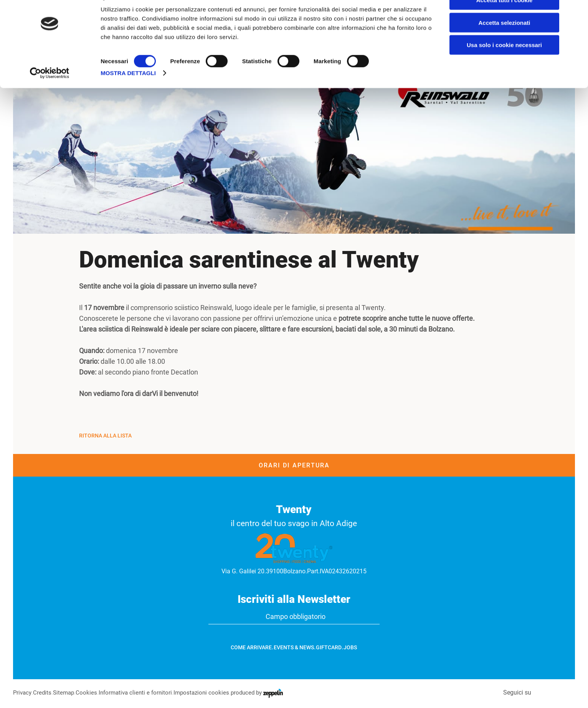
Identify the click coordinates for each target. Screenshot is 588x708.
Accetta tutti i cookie (505, 19)
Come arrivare (251, 647)
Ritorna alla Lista (105, 436)
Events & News (294, 647)
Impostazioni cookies (209, 692)
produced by (266, 692)
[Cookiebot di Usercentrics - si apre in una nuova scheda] (50, 92)
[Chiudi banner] (576, 12)
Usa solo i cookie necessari (504, 64)
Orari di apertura (294, 465)
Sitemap (66, 692)
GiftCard (329, 647)
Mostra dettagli (128, 92)
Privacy (23, 692)
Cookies (89, 692)
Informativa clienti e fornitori (140, 692)
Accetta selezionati (504, 42)
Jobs (350, 647)
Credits (44, 692)
